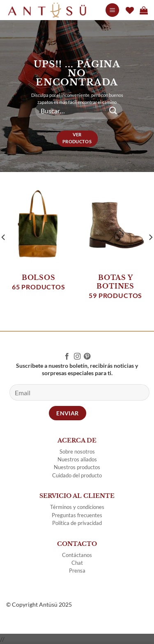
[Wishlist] (130, 10)
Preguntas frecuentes (77, 515)
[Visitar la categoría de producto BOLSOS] (39, 242)
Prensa (77, 571)
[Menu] (112, 10)
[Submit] (113, 111)
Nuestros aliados (77, 459)
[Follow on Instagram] (77, 357)
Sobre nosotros (77, 451)
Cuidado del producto (77, 475)
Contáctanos (77, 555)
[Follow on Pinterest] (87, 357)
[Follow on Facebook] (67, 357)
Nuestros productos (77, 467)
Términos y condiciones (77, 507)
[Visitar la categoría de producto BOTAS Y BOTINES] (115, 246)
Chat (77, 563)
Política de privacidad (77, 523)
